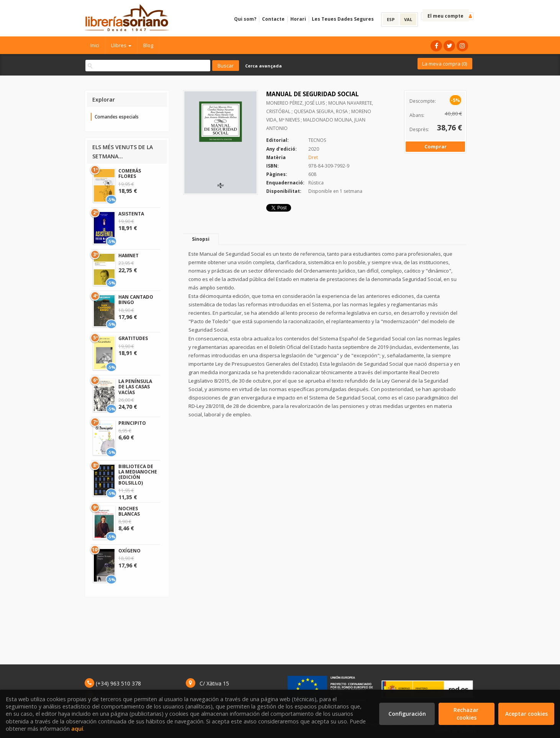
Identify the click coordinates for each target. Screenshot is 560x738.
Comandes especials (117, 117)
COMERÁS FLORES (130, 173)
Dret (313, 157)
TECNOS (317, 140)
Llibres (121, 45)
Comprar (436, 146)
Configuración (407, 714)
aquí (77, 729)
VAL (408, 19)
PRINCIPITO (132, 423)
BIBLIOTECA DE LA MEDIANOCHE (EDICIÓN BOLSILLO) (138, 475)
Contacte (273, 19)
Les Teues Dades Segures (343, 19)
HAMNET (129, 256)
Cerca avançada (264, 66)
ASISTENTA (131, 214)
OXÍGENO (129, 551)
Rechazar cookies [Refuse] (467, 714)
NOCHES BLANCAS (129, 511)
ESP (391, 19)
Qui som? (245, 19)
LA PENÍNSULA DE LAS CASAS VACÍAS (135, 387)
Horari (298, 19)
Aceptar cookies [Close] (526, 714)
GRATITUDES (133, 338)
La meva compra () (445, 64)
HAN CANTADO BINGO (136, 300)
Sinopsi (201, 239)
